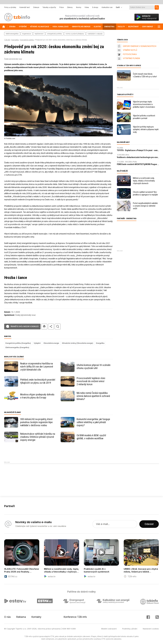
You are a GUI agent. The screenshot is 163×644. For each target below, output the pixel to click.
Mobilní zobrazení (109, 629)
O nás (7, 617)
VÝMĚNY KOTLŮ (130, 50)
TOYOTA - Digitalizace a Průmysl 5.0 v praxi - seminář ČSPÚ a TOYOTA (138, 150)
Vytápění (37, 343)
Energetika (15, 40)
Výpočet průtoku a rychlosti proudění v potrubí (144, 117)
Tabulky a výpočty (49, 7)
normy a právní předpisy (75, 34)
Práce (62, 7)
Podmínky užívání (130, 629)
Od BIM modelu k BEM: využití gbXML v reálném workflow (91, 437)
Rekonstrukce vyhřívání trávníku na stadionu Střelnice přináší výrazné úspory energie (38, 437)
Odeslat (149, 524)
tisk (44, 327)
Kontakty (36, 617)
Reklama (21, 617)
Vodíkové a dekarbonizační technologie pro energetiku (138, 157)
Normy (79, 7)
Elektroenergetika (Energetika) (17, 347)
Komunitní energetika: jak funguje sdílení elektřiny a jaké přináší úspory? (93, 422)
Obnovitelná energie (51, 343)
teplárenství (39, 34)
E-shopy (95, 7)
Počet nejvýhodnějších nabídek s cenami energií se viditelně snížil (145, 206)
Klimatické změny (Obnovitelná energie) (78, 343)
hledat (58, 327)
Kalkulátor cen (107, 7)
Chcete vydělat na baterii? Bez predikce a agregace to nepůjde (145, 193)
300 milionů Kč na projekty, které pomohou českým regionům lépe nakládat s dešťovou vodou (36, 422)
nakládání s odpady (95, 34)
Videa (87, 7)
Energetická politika (27, 40)
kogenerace (27, 34)
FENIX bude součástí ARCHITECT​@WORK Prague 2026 (138, 164)
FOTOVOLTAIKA (130, 54)
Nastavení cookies (151, 629)
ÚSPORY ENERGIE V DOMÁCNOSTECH (140, 46)
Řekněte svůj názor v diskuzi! (25, 326)
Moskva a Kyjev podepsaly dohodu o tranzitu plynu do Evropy (37, 396)
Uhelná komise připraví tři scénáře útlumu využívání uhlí (94, 367)
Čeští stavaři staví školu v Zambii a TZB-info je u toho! (145, 75)
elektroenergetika (12, 34)
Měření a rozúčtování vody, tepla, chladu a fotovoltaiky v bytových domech (144, 181)
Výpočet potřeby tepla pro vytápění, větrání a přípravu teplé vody (146, 129)
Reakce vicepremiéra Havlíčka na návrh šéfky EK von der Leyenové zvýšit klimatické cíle (37, 367)
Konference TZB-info (75, 617)
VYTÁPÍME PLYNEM (131, 58)
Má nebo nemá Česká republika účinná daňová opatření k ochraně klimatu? (93, 396)
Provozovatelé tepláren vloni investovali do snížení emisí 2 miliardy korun (91, 381)
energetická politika (55, 34)
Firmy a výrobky (10, 7)
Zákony (70, 7)
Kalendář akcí (25, 7)
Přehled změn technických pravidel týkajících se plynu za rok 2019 (38, 381)
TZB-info (7, 40)
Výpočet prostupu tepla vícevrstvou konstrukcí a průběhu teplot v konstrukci (144, 104)
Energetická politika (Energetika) (18, 343)
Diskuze (36, 7)
